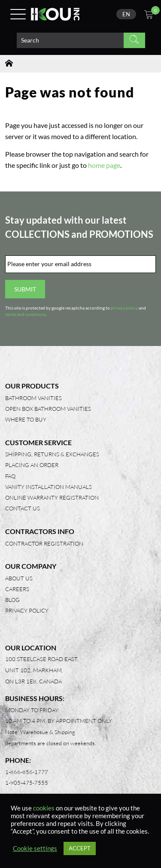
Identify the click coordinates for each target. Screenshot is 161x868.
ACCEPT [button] (80, 848)
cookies (44, 808)
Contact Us (23, 508)
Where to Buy (26, 419)
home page (104, 165)
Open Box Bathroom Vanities (48, 409)
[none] (126, 14)
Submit (25, 289)
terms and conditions (26, 314)
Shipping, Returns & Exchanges (52, 454)
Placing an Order (32, 465)
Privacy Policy (27, 610)
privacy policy (124, 308)
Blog (12, 600)
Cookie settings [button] (35, 848)
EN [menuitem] (126, 14)
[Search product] (70, 40)
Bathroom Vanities (33, 398)
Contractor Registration (44, 543)
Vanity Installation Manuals (49, 487)
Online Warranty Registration (52, 498)
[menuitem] (126, 14)
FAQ (10, 476)
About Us (19, 578)
